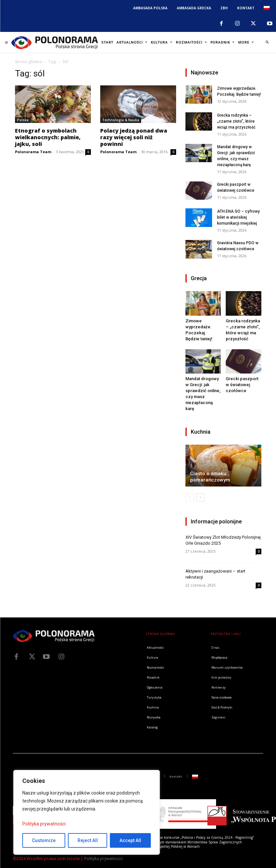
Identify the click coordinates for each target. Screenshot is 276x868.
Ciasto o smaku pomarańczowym (210, 477)
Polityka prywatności (44, 824)
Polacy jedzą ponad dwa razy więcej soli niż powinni (134, 137)
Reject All (88, 840)
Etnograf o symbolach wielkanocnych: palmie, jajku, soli (48, 137)
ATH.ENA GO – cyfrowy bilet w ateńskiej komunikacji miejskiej (238, 217)
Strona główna (28, 62)
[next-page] (200, 497)
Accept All (130, 840)
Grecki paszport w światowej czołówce (242, 385)
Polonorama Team (33, 152)
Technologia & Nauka (121, 120)
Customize (44, 840)
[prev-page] (190, 497)
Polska (23, 120)
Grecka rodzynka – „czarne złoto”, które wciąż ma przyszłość (236, 121)
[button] (267, 43)
